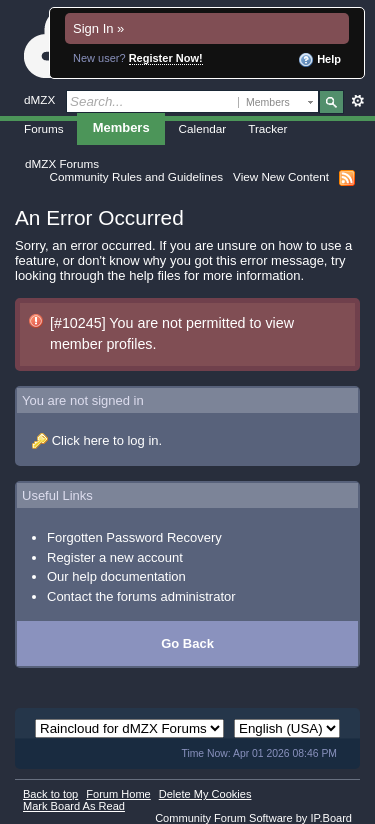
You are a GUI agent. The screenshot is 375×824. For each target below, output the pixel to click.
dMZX (39, 99)
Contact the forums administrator (141, 596)
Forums (44, 128)
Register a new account (115, 557)
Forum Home (118, 794)
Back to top (50, 794)
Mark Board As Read (74, 806)
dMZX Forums (62, 163)
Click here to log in (105, 440)
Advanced (357, 101)
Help (319, 60)
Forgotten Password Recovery (134, 537)
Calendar (203, 128)
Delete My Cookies (205, 794)
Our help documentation (116, 576)
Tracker (267, 128)
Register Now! (166, 58)
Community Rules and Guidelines (136, 176)
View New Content (281, 176)
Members (121, 127)
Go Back (187, 643)
